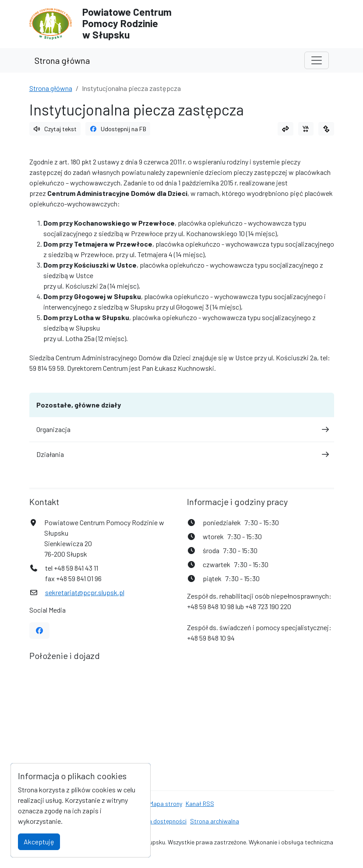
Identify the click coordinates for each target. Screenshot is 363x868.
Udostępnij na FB (118, 129)
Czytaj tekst (55, 129)
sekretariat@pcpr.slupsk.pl (85, 592)
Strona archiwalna (215, 821)
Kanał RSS (200, 804)
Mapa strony (166, 804)
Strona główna (62, 60)
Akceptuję (39, 842)
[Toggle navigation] (317, 60)
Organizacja (182, 429)
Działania (182, 454)
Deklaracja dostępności (155, 821)
